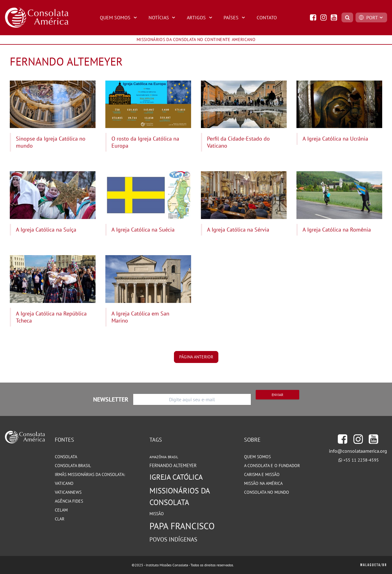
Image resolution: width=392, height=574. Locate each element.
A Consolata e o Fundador (272, 466)
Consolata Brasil (73, 466)
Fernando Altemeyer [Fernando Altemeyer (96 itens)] (173, 465)
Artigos (200, 17)
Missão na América (263, 483)
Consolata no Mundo (267, 492)
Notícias (163, 17)
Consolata (66, 457)
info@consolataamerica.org (358, 451)
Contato (267, 17)
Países (235, 17)
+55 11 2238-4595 (361, 460)
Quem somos (257, 457)
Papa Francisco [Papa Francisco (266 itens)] (182, 526)
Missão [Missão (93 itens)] (157, 514)
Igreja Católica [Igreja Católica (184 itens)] (176, 477)
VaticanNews (68, 492)
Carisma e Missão (262, 474)
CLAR (60, 519)
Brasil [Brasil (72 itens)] (173, 457)
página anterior (196, 357)
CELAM (61, 510)
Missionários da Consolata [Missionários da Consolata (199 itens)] (180, 496)
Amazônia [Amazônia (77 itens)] (158, 457)
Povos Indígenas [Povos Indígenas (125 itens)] (173, 539)
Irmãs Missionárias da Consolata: (90, 474)
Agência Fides (69, 501)
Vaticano (64, 483)
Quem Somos (119, 17)
